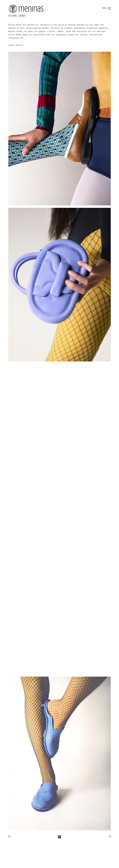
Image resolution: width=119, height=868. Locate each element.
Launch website (16, 45)
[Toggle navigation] (107, 8)
